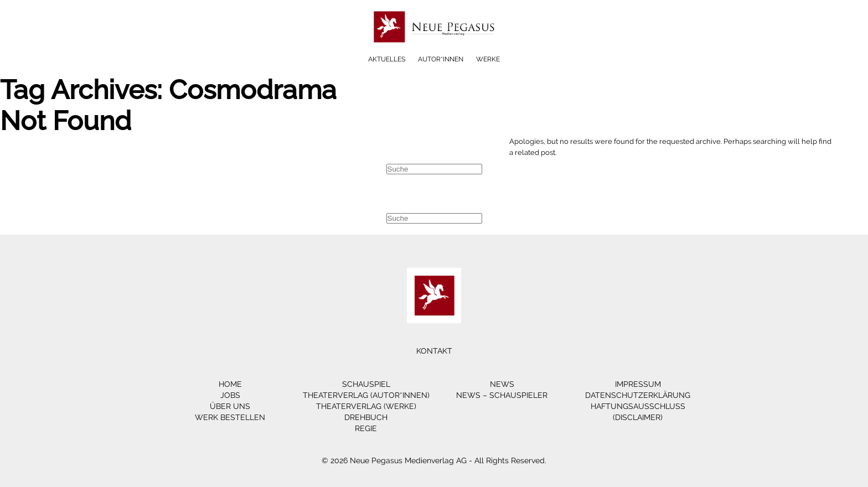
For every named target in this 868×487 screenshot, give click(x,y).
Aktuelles (387, 59)
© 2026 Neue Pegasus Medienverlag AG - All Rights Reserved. (434, 460)
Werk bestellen (230, 417)
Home (230, 384)
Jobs (230, 395)
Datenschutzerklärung (638, 395)
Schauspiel (366, 384)
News (502, 384)
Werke (488, 59)
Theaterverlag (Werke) (366, 406)
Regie (366, 428)
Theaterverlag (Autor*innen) (366, 395)
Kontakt (434, 351)
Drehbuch (366, 417)
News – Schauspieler (502, 395)
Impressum (638, 384)
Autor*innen (441, 59)
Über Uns (230, 406)
